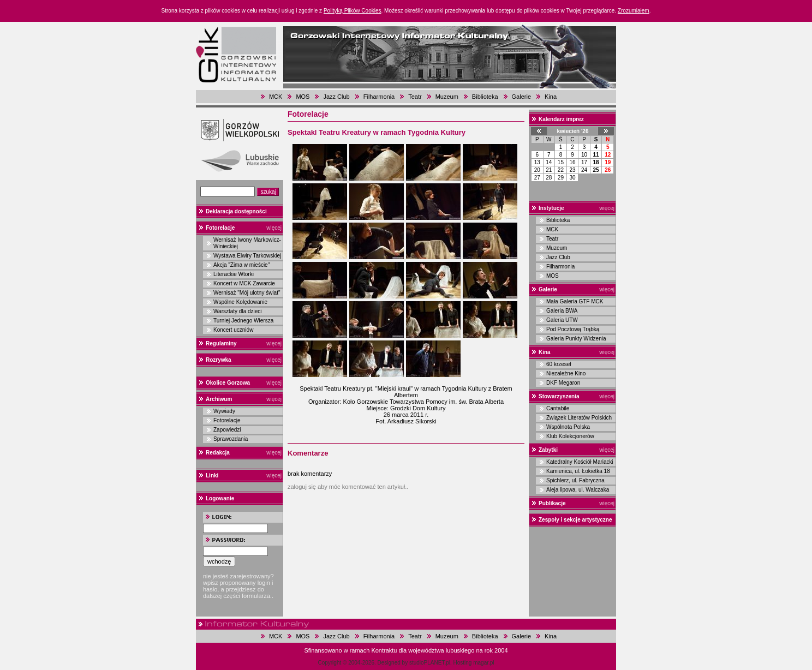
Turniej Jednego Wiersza (243, 321)
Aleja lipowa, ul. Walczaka (578, 490)
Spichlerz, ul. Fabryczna (575, 480)
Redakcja (218, 453)
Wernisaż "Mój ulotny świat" (247, 293)
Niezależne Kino (566, 373)
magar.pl (483, 663)
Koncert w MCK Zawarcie (244, 283)
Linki (212, 475)
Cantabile (558, 408)
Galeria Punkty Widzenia (576, 339)
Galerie (521, 97)
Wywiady (224, 411)
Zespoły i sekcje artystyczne (575, 520)
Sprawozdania (231, 439)
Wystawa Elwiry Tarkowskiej (247, 256)
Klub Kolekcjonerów (570, 436)
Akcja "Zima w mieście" (241, 265)
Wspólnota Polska (568, 427)
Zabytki (548, 450)
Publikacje (552, 503)
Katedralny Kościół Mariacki (580, 462)
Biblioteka (485, 97)
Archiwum (219, 399)
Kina (551, 97)
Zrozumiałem (634, 11)
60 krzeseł (559, 364)
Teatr (415, 97)
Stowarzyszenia (559, 396)
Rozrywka (219, 360)
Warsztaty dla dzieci (238, 311)
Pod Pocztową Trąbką (573, 329)
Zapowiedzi (227, 430)
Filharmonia (379, 97)
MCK (276, 97)
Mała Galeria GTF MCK (575, 301)
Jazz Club (336, 97)
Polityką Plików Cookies (353, 11)
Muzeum (447, 97)
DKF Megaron (563, 383)
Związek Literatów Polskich (579, 418)
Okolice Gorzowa (228, 383)
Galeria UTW (562, 320)
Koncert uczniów (233, 330)
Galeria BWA (562, 311)
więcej (274, 228)
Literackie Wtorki (234, 274)
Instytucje (551, 208)
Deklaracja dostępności (236, 211)
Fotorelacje (220, 228)
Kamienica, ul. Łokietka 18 (578, 471)
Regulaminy (221, 343)
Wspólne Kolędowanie (240, 302)
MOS (303, 97)
